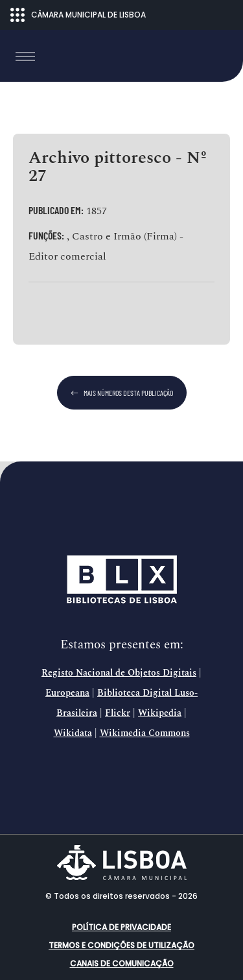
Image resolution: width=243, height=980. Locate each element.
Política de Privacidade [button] (121, 927)
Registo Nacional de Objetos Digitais (119, 673)
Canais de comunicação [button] (122, 963)
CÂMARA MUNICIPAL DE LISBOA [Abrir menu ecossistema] (78, 15)
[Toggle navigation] (25, 56)
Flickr (118, 713)
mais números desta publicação (122, 393)
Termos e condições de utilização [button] (121, 945)
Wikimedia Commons (145, 733)
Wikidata (73, 733)
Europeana (67, 693)
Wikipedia (160, 713)
